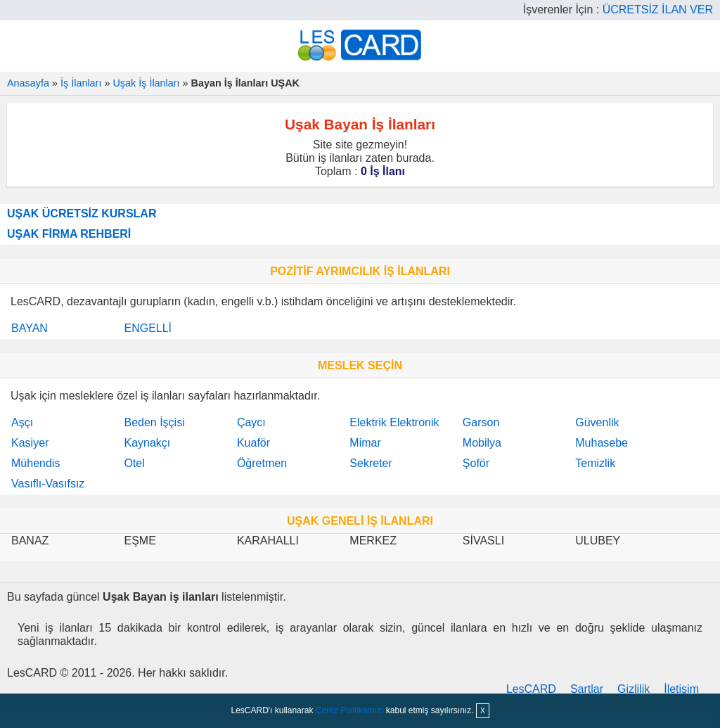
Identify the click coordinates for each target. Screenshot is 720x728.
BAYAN (30, 328)
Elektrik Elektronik (394, 422)
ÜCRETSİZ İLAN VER (658, 9)
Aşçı (22, 422)
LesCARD (531, 689)
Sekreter (371, 463)
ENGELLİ (148, 328)
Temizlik (595, 463)
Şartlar (587, 689)
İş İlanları (81, 83)
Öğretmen (262, 463)
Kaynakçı (147, 443)
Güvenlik (597, 422)
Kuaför (253, 443)
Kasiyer (30, 443)
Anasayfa (28, 83)
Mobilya (482, 443)
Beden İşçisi (154, 422)
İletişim (681, 689)
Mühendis (36, 463)
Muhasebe (602, 443)
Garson (481, 422)
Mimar (365, 443)
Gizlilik (634, 689)
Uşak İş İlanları (146, 83)
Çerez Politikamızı (350, 710)
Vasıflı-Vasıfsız (48, 484)
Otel (134, 463)
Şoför (476, 463)
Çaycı (251, 422)
